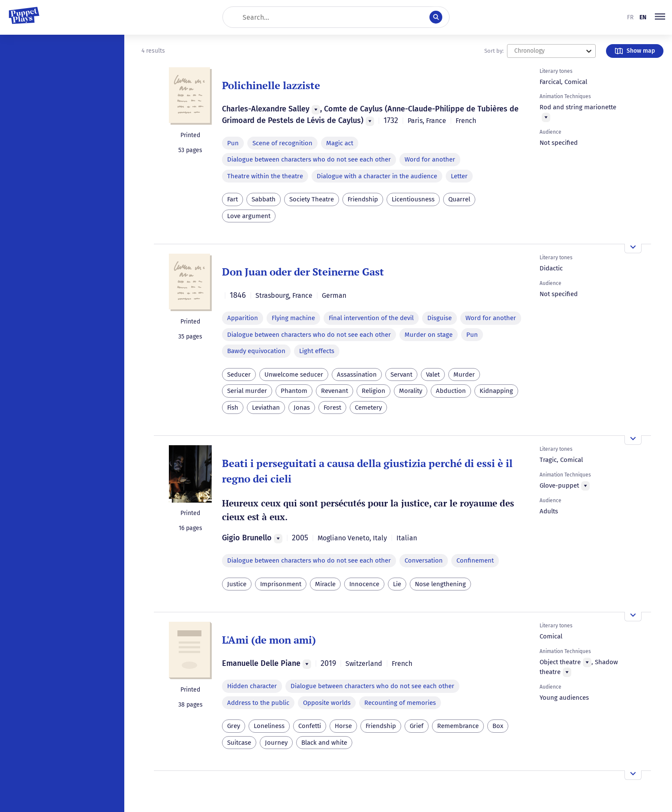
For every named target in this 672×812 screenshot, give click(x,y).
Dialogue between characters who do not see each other (309, 159)
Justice (237, 584)
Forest (332, 407)
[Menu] (316, 110)
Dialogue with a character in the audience (377, 176)
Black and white (324, 743)
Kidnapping (496, 391)
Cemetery (368, 407)
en (643, 17)
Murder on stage (429, 335)
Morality (411, 391)
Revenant (334, 391)
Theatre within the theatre (265, 176)
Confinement (475, 560)
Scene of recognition (282, 143)
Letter (459, 176)
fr (630, 17)
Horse (343, 726)
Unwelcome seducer (294, 375)
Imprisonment (281, 584)
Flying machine (293, 318)
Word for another (430, 159)
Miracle (325, 584)
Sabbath (264, 199)
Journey (276, 743)
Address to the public (258, 703)
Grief (417, 726)
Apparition (243, 318)
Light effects (317, 351)
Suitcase (239, 743)
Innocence (364, 584)
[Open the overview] (633, 249)
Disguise (439, 318)
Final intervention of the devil (371, 318)
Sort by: (494, 51)
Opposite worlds (327, 703)
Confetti (310, 726)
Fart (232, 199)
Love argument (249, 216)
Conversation (424, 560)
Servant (401, 375)
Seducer (239, 375)
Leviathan (266, 407)
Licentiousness (413, 199)
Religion (373, 391)
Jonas (302, 407)
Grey (234, 726)
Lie (397, 584)
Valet (433, 375)
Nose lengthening (440, 584)
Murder (464, 375)
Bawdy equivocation (256, 351)
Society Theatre (312, 199)
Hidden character (252, 686)
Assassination (357, 375)
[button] (660, 17)
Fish (233, 407)
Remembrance (458, 726)
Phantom (294, 391)
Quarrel (459, 199)
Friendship (363, 199)
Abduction (451, 391)
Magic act (340, 143)
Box (498, 726)
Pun (233, 143)
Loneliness (269, 726)
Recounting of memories (400, 703)
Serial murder (247, 391)
